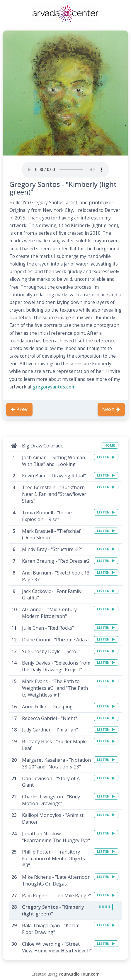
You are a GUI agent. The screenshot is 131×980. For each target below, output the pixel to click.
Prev (19, 409)
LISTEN (106, 457)
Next (111, 409)
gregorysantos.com (54, 387)
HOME (110, 445)
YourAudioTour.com (79, 974)
